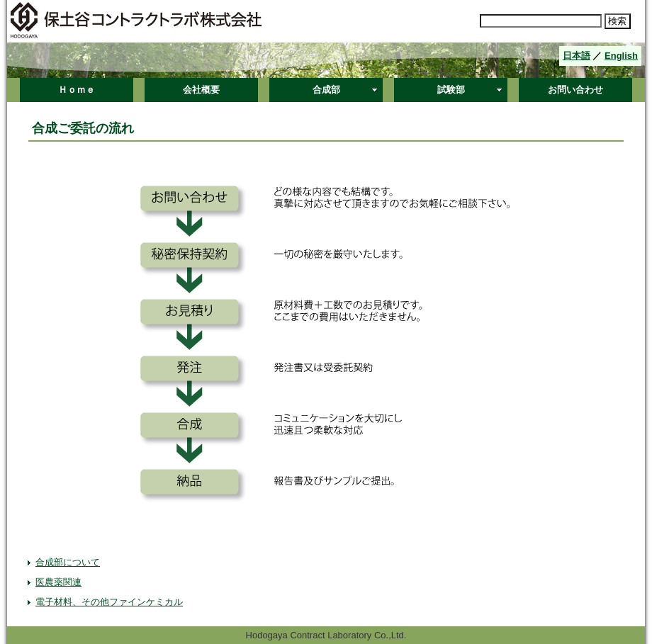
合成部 (326, 90)
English (621, 56)
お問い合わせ (575, 90)
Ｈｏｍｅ (77, 90)
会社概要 (201, 90)
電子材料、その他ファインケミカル (109, 602)
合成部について (68, 562)
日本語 (577, 56)
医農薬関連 (58, 582)
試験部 (451, 90)
